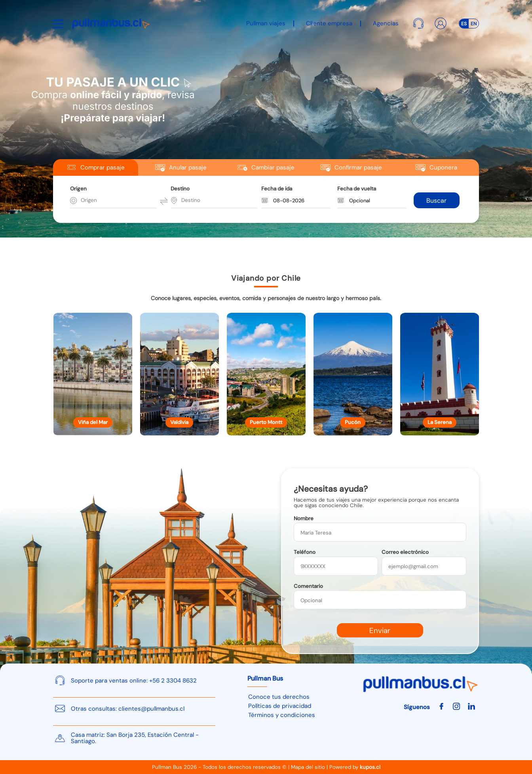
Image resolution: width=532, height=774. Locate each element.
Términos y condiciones (282, 715)
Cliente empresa (329, 23)
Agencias (386, 23)
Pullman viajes (266, 23)
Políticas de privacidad (280, 706)
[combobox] (82, 201)
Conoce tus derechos (279, 697)
